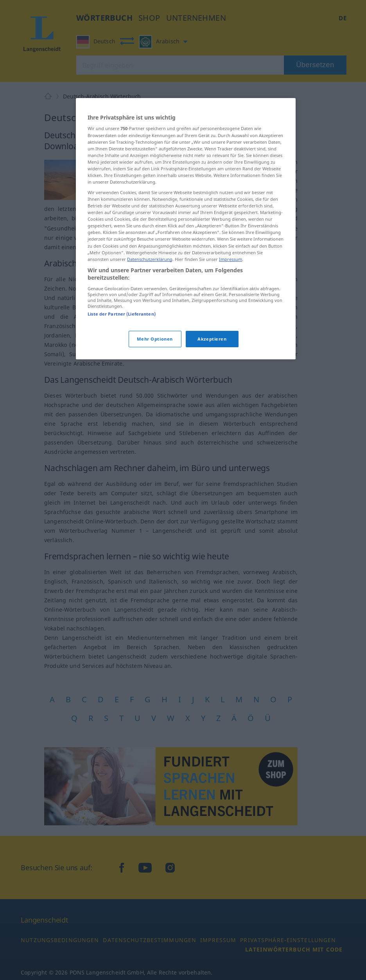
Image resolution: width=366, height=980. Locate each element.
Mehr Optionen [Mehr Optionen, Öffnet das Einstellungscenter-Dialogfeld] (155, 339)
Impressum (231, 259)
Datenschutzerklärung (150, 259)
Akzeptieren (212, 339)
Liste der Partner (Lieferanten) (122, 314)
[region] (186, 229)
